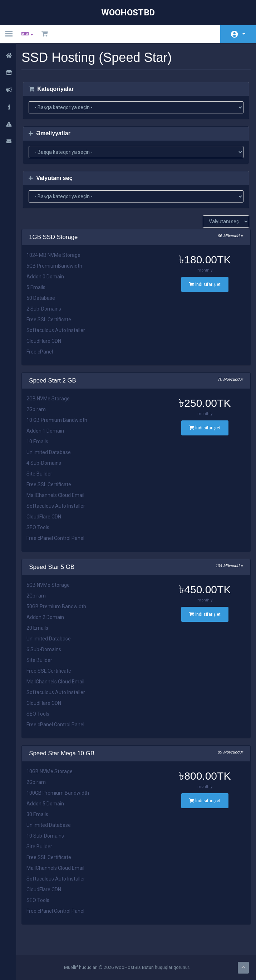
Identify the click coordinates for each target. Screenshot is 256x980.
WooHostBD (128, 13)
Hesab (244, 34)
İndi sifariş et (205, 284)
